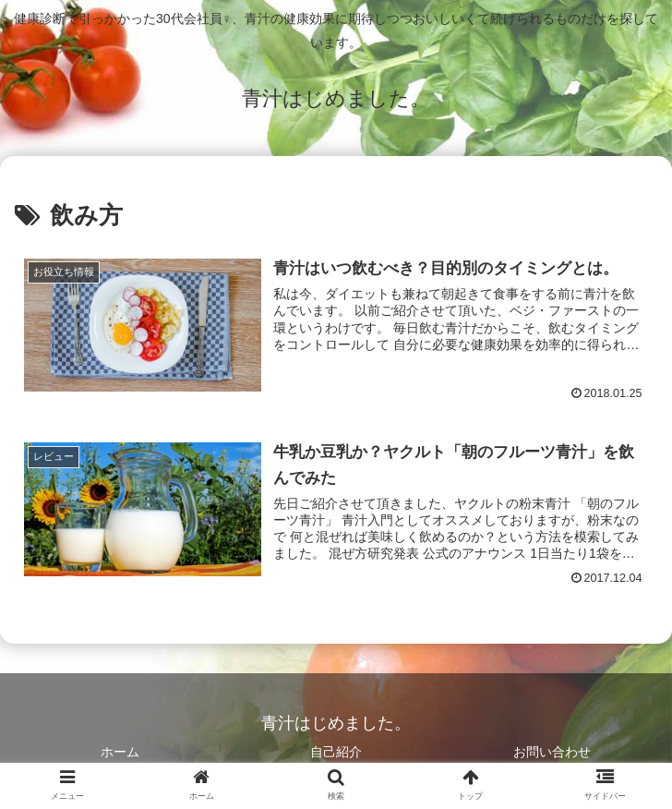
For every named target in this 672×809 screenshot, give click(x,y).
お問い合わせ (552, 752)
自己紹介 (336, 752)
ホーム (120, 752)
